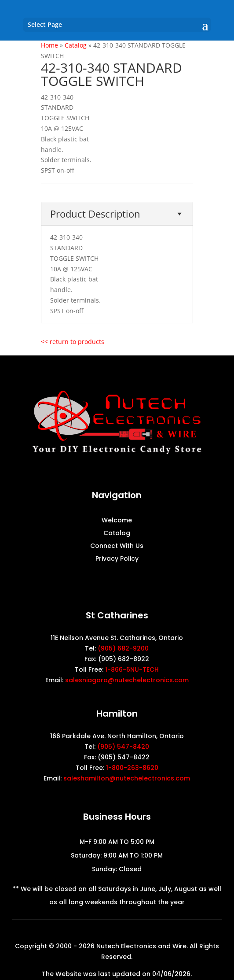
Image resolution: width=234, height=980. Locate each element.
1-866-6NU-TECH (132, 669)
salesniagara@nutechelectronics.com (127, 680)
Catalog (117, 534)
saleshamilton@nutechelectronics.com (127, 778)
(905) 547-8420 (123, 747)
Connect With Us (117, 546)
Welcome (117, 521)
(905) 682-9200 (123, 648)
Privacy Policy (117, 559)
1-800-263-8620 (132, 768)
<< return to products (73, 342)
